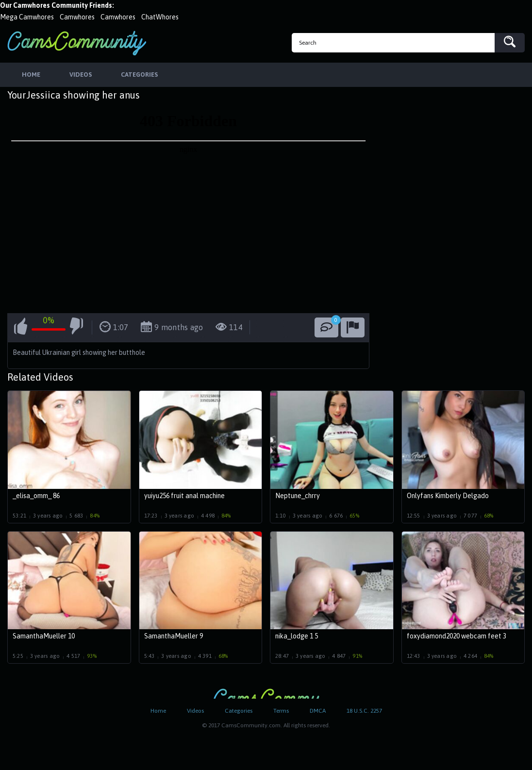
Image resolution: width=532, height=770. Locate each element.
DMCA (318, 711)
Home (158, 711)
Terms (281, 711)
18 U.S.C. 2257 (364, 711)
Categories (239, 711)
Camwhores (77, 17)
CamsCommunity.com (77, 43)
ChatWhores (160, 17)
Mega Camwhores (27, 17)
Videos (195, 711)
